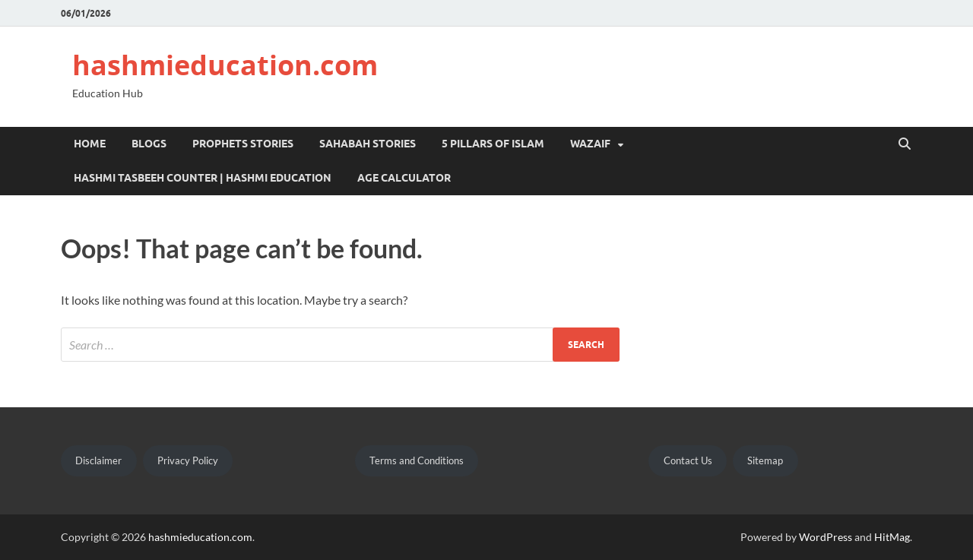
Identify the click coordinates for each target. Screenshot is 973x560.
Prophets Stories (243, 144)
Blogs (149, 144)
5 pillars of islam (493, 144)
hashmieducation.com (225, 65)
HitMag (892, 537)
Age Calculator (404, 178)
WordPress (826, 537)
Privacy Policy (188, 460)
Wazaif (590, 144)
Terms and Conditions (417, 460)
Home (90, 144)
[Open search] (905, 144)
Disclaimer (98, 460)
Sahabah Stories (368, 144)
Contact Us (688, 460)
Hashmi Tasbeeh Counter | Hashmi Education (203, 178)
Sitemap (765, 460)
